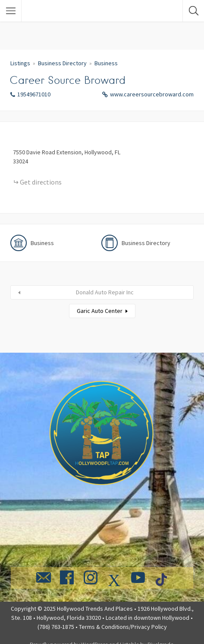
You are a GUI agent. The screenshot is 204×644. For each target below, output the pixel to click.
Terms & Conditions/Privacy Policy (123, 627)
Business (106, 63)
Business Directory (62, 63)
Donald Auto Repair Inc (105, 292)
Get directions (41, 182)
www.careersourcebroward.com (152, 94)
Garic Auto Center (100, 311)
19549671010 (34, 94)
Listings (20, 63)
